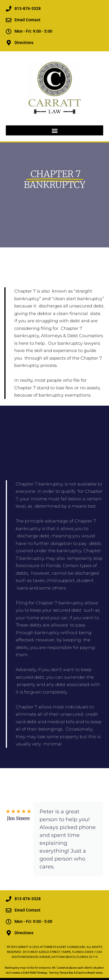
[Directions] (9, 43)
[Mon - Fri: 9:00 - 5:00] (9, 31)
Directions (24, 43)
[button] (54, 130)
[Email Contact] (9, 20)
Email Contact (27, 20)
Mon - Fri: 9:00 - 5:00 (33, 31)
